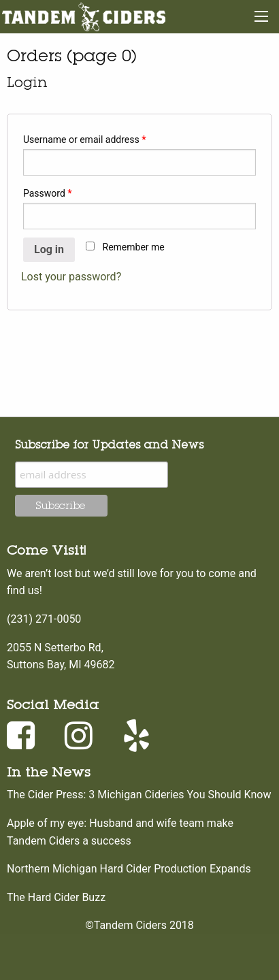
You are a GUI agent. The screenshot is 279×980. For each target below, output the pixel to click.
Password (48, 193)
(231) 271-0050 (44, 619)
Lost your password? (71, 277)
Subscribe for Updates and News (109, 444)
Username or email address (85, 140)
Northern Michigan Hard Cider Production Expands (129, 869)
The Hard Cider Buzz (56, 897)
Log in (49, 249)
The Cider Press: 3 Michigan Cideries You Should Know (139, 795)
